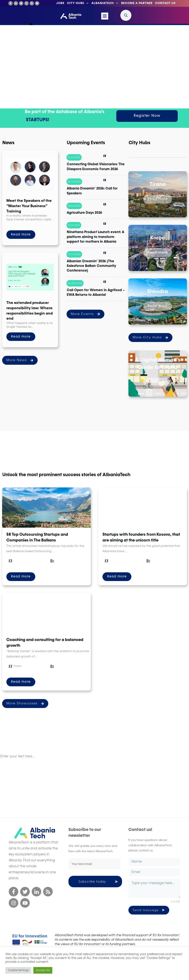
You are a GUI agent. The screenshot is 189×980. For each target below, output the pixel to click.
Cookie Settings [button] (18, 970)
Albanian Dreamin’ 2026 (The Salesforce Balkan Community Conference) (91, 266)
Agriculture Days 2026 (84, 213)
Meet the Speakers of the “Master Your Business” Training (29, 206)
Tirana (158, 184)
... (53, 220)
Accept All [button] (43, 970)
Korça (158, 238)
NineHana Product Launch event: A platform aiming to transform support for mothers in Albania (95, 237)
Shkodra (158, 292)
